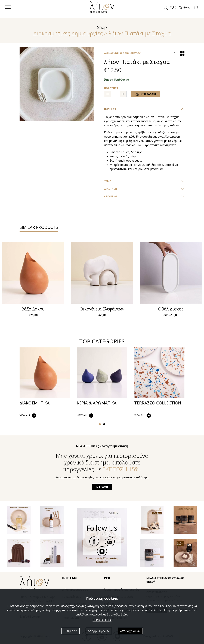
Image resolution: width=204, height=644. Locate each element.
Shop (102, 27)
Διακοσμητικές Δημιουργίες (68, 33)
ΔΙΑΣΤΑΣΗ (110, 189)
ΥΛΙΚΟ (108, 181)
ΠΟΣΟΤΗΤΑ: (112, 88)
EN (196, 7)
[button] (173, 7)
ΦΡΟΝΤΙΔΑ (111, 196)
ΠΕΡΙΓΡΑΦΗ (111, 109)
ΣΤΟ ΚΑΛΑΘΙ (146, 94)
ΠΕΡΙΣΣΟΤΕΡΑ (102, 620)
